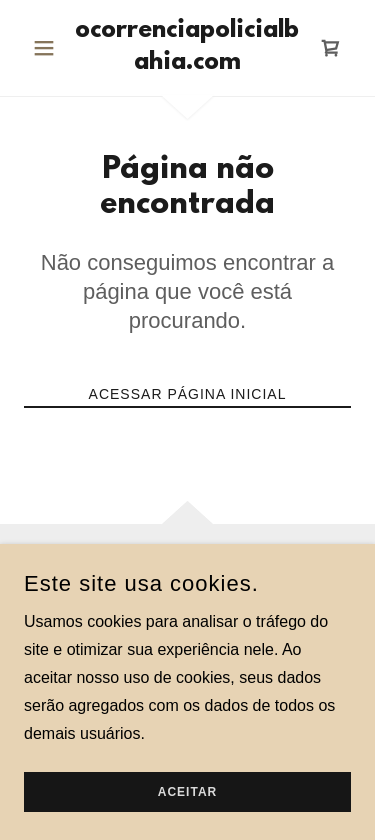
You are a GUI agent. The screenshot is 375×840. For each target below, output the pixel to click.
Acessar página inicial (188, 394)
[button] (48, 48)
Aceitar (187, 792)
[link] (187, 48)
